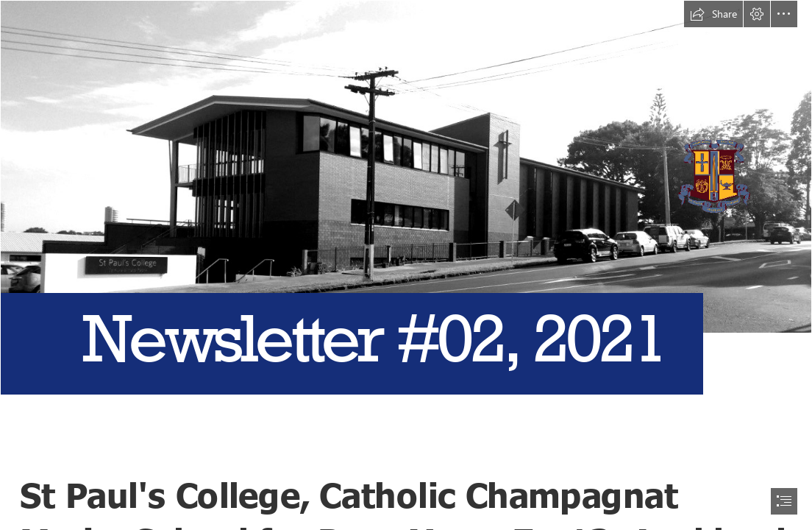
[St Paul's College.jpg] (406, 226)
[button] (713, 14)
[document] (406, 265)
